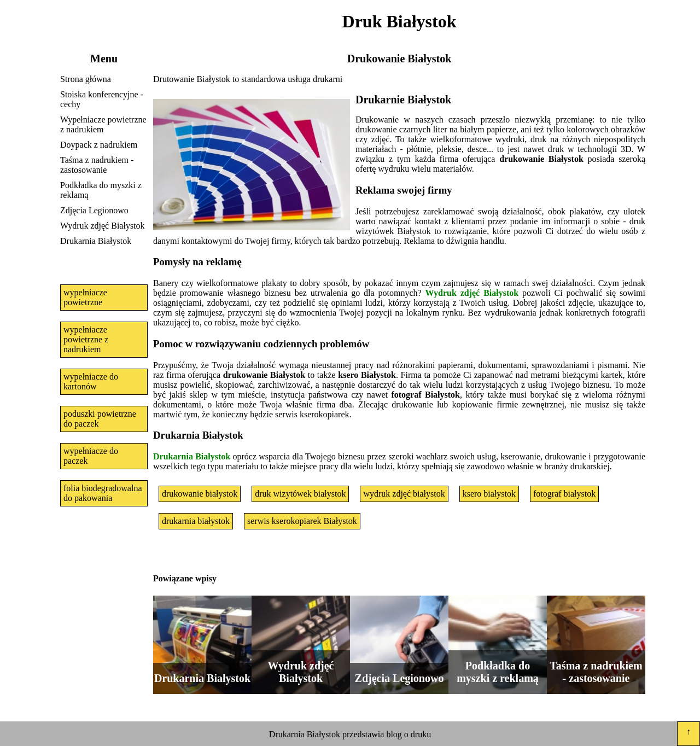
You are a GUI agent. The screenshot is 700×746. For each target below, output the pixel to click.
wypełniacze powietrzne (85, 297)
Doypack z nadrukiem (99, 145)
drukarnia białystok (196, 521)
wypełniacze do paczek (91, 456)
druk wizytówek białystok (300, 494)
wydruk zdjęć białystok (404, 494)
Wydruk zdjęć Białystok (103, 226)
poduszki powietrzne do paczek (100, 419)
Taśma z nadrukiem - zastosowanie (97, 165)
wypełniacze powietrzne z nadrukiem (86, 339)
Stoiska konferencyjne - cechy (102, 99)
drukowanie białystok (200, 494)
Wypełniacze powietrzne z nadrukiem (103, 124)
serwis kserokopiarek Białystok (302, 521)
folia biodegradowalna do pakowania (103, 493)
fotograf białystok (564, 494)
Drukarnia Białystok (96, 241)
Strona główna (86, 79)
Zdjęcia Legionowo (94, 210)
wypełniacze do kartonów (91, 381)
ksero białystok (489, 494)
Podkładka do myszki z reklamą (101, 190)
